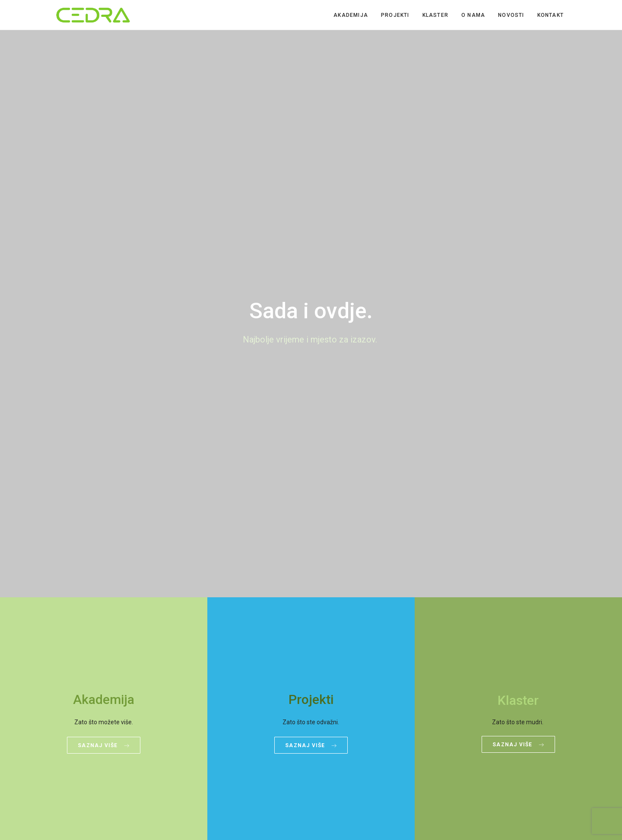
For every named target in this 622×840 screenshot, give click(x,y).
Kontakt (551, 15)
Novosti (511, 15)
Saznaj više (104, 745)
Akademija (351, 15)
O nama (473, 15)
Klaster (435, 15)
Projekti (395, 15)
